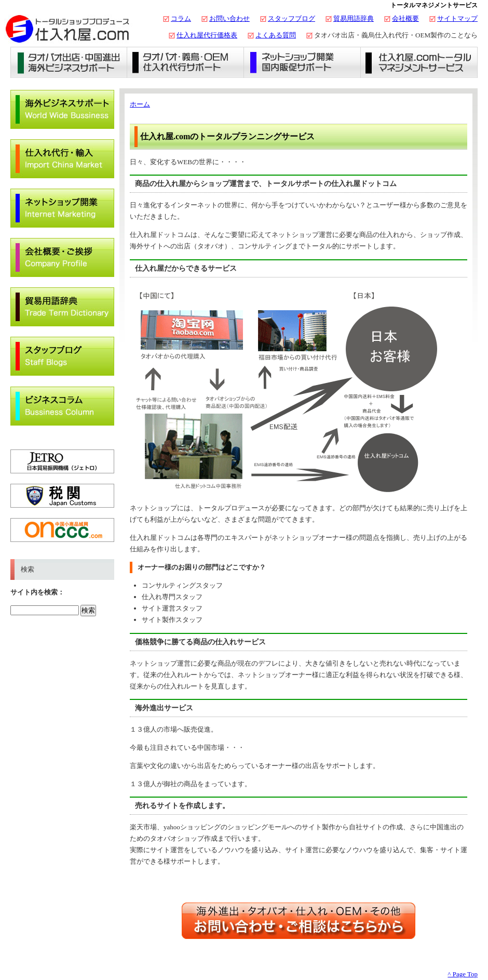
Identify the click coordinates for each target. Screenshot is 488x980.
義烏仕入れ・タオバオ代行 (186, 62)
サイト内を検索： (37, 592)
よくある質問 (276, 35)
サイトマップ (457, 18)
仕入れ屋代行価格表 (207, 35)
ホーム (140, 104)
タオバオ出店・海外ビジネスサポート (69, 62)
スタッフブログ (292, 18)
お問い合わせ (229, 18)
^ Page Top (463, 974)
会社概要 (405, 18)
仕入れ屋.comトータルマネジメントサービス (419, 62)
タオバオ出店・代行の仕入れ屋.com (67, 29)
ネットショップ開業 (302, 62)
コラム (181, 18)
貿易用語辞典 (354, 18)
